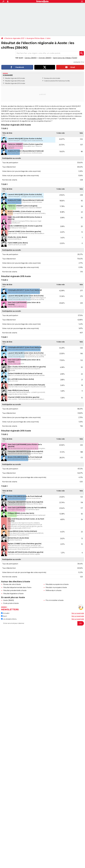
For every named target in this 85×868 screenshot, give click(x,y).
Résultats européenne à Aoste (57, 584)
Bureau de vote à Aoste (12, 584)
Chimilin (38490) (45, 58)
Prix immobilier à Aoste (55, 600)
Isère (49, 38)
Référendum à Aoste (53, 590)
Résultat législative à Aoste (13, 594)
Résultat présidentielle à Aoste (15, 590)
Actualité (5, 613)
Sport (4, 616)
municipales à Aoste (35, 119)
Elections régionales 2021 (15, 38)
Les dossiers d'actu (9, 619)
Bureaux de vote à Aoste (52, 78)
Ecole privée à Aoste (11, 603)
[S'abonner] (42, 623)
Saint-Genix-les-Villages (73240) (65, 58)
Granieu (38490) (31, 58)
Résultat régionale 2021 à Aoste (15, 78)
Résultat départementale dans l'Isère (17, 587)
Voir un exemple (78, 613)
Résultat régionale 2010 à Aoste (15, 83)
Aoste (46, 81)
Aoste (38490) (9, 600)
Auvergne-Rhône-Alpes (36, 38)
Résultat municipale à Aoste (56, 587)
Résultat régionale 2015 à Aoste (15, 81)
